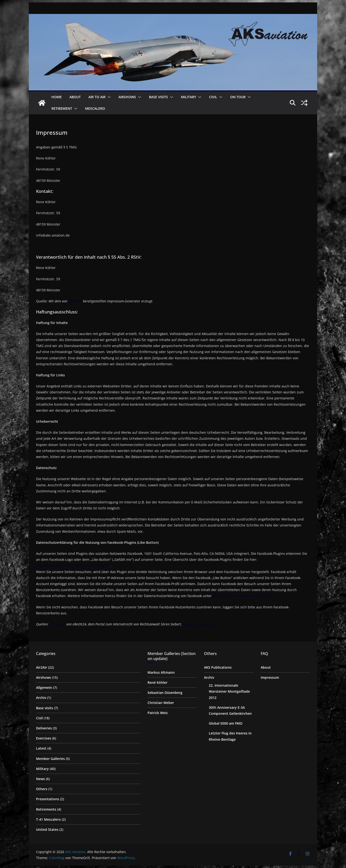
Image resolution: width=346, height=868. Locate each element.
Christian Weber (161, 703)
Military (188, 97)
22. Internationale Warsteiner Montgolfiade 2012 (229, 691)
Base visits (158, 97)
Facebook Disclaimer (198, 624)
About (75, 97)
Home (57, 97)
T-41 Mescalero (48, 819)
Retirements (46, 809)
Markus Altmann (161, 672)
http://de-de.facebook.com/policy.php (243, 596)
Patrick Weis (158, 713)
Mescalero (95, 108)
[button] (108, 97)
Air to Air (97, 97)
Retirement (62, 108)
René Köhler (158, 682)
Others (42, 789)
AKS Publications (218, 667)
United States (47, 829)
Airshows (127, 97)
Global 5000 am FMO (226, 723)
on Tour (238, 97)
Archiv (41, 698)
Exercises (44, 738)
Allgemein (44, 688)
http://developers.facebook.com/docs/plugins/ (73, 565)
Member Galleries (50, 759)
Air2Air (42, 667)
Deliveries (44, 728)
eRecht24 (75, 301)
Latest (41, 748)
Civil (213, 97)
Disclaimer (57, 624)
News (40, 779)
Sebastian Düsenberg (165, 693)
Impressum (270, 677)
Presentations (48, 799)
